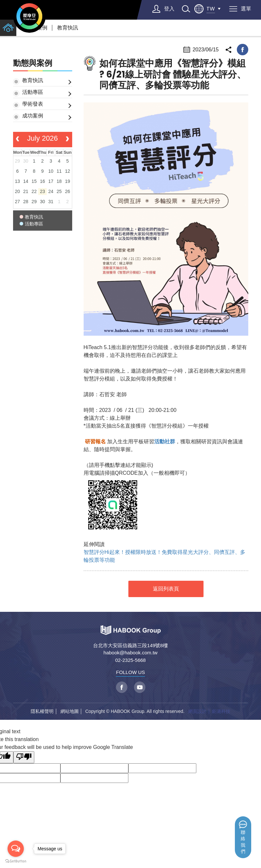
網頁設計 (197, 711)
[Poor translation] (24, 757)
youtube (140, 687)
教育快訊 (68, 28)
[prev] (18, 140)
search (186, 9)
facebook (243, 50)
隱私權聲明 (42, 711)
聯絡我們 (243, 842)
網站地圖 (70, 711)
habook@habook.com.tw (130, 653)
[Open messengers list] (16, 849)
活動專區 (33, 92)
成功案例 (33, 116)
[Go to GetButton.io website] (16, 861)
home (8, 28)
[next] (67, 140)
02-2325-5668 (130, 660)
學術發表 (33, 104)
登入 (169, 9)
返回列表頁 (166, 589)
